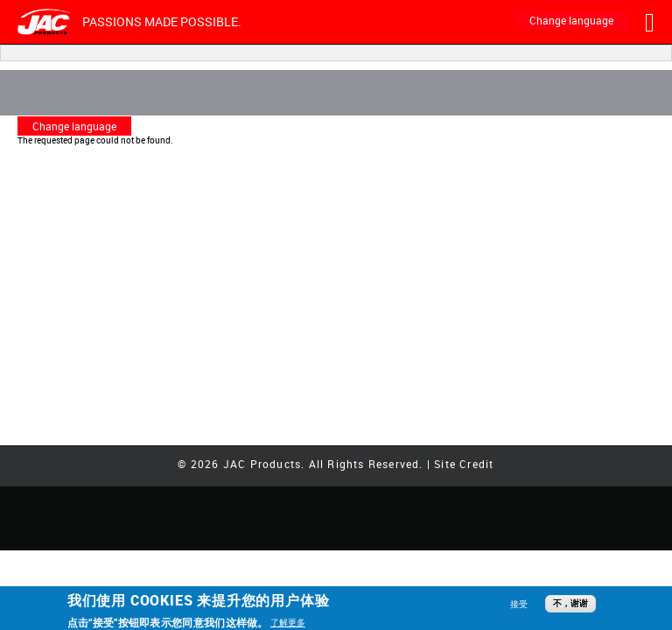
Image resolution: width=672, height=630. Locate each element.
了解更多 (288, 622)
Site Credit (464, 464)
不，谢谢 (570, 603)
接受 (519, 604)
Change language (571, 20)
